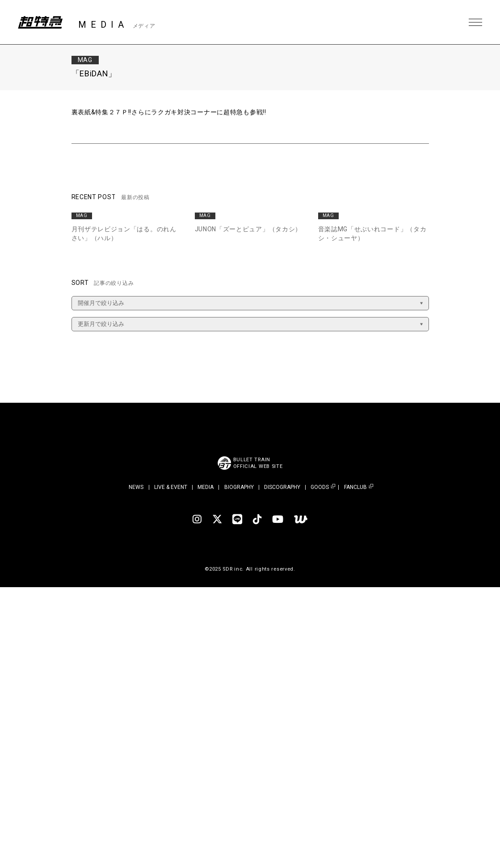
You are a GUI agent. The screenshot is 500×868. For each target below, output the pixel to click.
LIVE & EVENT (171, 487)
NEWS (136, 487)
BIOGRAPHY (239, 487)
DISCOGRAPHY (282, 487)
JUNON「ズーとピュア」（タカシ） (248, 229)
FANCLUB (355, 487)
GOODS (320, 487)
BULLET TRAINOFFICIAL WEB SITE (258, 463)
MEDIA (206, 487)
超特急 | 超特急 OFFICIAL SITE (40, 22)
